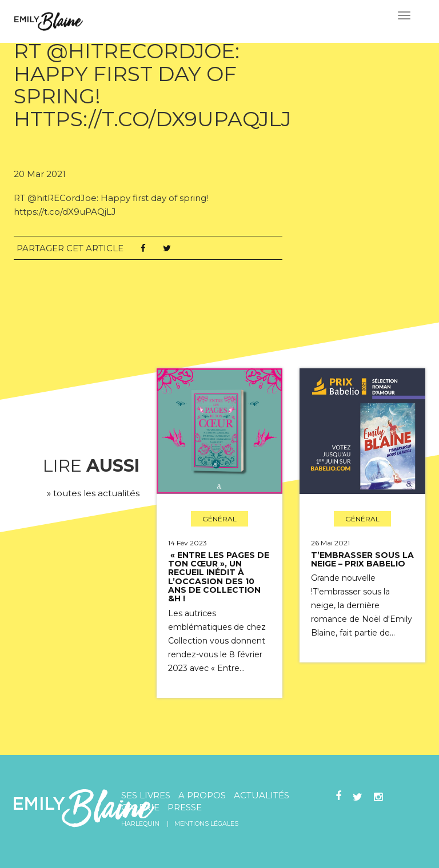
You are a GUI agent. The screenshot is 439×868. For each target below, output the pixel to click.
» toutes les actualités (93, 493)
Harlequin (140, 823)
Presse (185, 807)
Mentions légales (206, 823)
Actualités (262, 795)
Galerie (140, 807)
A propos (202, 795)
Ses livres (146, 795)
